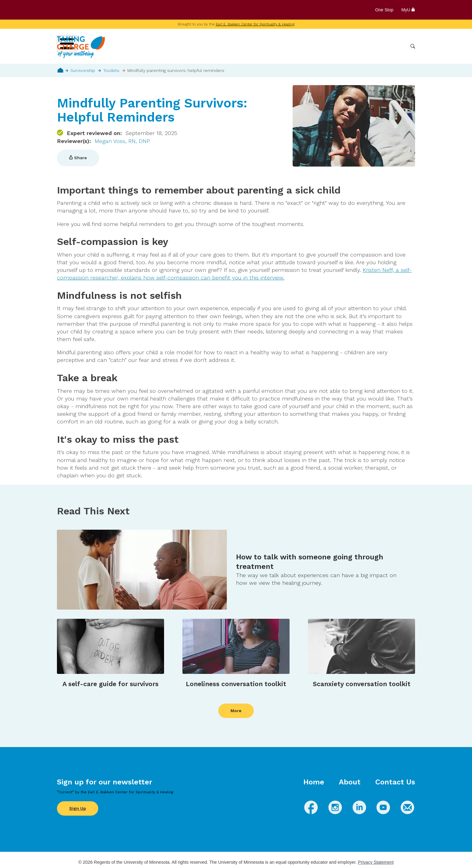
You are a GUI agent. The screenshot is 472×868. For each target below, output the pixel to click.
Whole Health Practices (328, 46)
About (350, 782)
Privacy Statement (376, 862)
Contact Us (395, 782)
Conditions (283, 46)
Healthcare (373, 46)
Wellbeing (253, 46)
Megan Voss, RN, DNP (122, 141)
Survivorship (83, 70)
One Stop (384, 10)
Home (60, 70)
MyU (408, 10)
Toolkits (111, 70)
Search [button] (413, 46)
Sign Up (78, 808)
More (398, 46)
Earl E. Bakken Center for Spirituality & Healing (255, 24)
